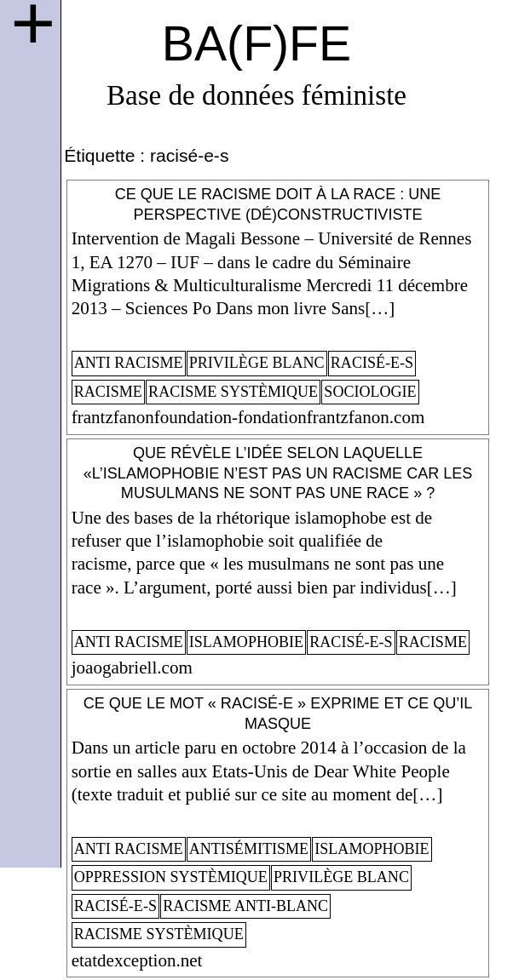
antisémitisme (249, 849)
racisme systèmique (233, 392)
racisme (108, 392)
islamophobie (246, 642)
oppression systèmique (171, 877)
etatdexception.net (137, 960)
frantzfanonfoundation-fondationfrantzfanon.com (248, 417)
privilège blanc (257, 363)
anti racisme (129, 363)
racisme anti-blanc (245, 906)
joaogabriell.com (132, 668)
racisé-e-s (372, 363)
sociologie (370, 392)
